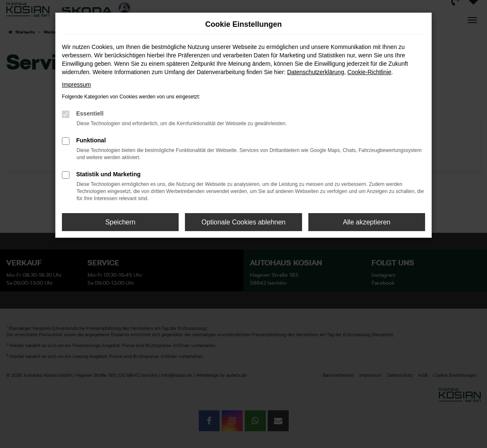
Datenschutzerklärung (315, 72)
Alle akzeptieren (367, 222)
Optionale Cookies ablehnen (243, 222)
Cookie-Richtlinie (369, 72)
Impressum (76, 85)
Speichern (120, 222)
